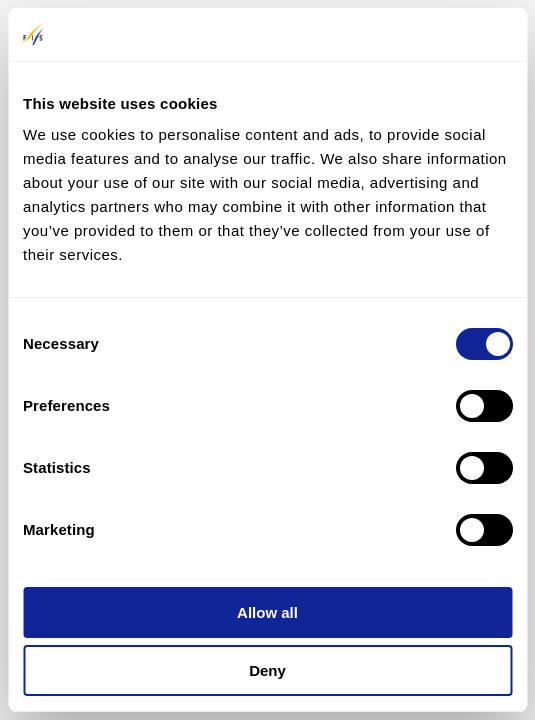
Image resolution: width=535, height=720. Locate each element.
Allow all (267, 612)
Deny (267, 670)
